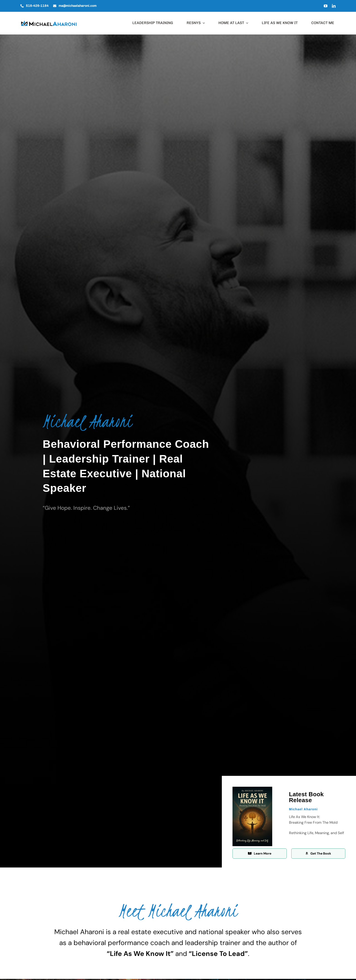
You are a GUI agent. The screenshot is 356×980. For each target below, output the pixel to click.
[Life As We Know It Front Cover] (252, 789)
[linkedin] (334, 6)
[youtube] (326, 6)
